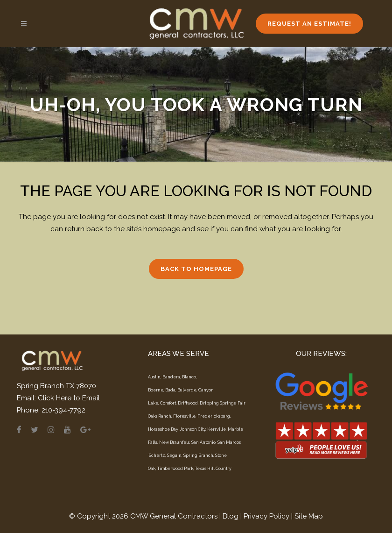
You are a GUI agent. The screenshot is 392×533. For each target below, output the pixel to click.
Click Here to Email (69, 398)
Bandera (171, 377)
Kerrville (217, 429)
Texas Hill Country (213, 469)
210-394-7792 (63, 410)
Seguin (174, 455)
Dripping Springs (218, 403)
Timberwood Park (175, 469)
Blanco (189, 377)
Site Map (309, 516)
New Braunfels (174, 442)
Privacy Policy (266, 516)
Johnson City (192, 429)
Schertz (157, 455)
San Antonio (203, 442)
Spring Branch (198, 455)
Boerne (156, 390)
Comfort (168, 403)
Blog (231, 516)
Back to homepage (196, 269)
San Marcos (229, 442)
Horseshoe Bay (163, 429)
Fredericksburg (214, 416)
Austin (154, 377)
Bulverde (187, 390)
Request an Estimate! (309, 24)
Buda (170, 390)
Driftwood (188, 403)
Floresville (184, 416)
